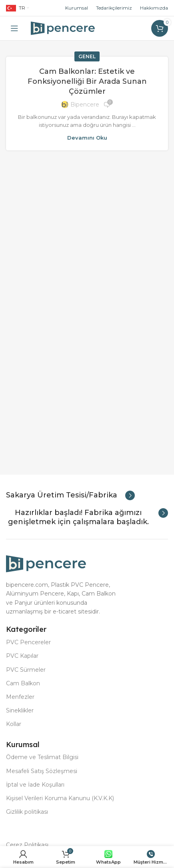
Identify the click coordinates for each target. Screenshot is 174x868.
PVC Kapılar (22, 656)
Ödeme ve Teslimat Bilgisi (42, 757)
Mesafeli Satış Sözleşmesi (42, 771)
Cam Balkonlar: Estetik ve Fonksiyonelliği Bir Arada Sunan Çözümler (87, 81)
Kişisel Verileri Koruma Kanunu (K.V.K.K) (60, 798)
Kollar (14, 724)
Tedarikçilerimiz (114, 8)
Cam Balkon (23, 683)
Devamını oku (87, 138)
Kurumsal (77, 8)
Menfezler (20, 697)
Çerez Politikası (27, 845)
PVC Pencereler (28, 642)
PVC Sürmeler (26, 670)
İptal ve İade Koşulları (35, 785)
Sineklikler (20, 710)
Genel (87, 56)
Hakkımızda (154, 8)
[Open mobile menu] (14, 28)
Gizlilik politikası (27, 812)
